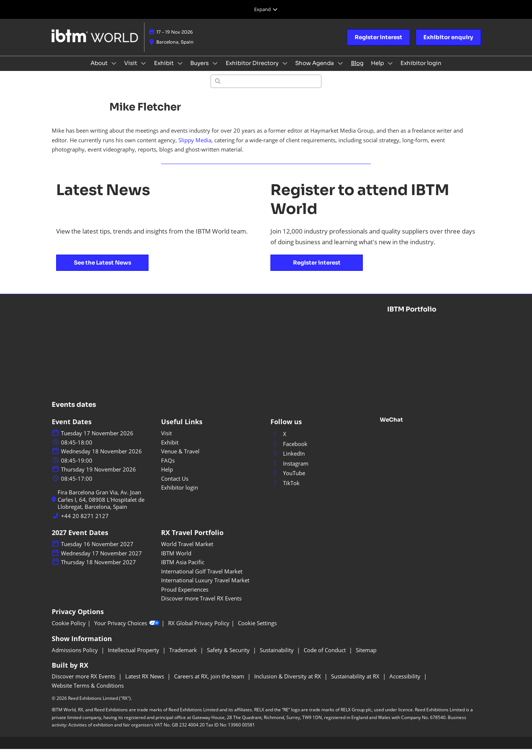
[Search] (266, 88)
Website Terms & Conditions (88, 692)
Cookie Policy (69, 630)
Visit (131, 70)
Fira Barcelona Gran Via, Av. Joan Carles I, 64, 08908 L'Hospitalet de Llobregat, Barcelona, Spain (101, 507)
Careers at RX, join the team (210, 683)
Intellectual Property (134, 657)
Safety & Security (229, 657)
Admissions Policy (76, 657)
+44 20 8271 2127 (85, 523)
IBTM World (176, 560)
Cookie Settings (257, 630)
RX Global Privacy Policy (199, 630)
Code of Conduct (325, 657)
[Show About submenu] (114, 70)
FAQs (168, 467)
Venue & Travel (180, 458)
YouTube (288, 480)
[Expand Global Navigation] (266, 9)
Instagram (289, 470)
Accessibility (406, 683)
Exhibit (164, 70)
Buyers (200, 70)
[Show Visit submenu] (143, 70)
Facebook (289, 451)
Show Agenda (315, 70)
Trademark (184, 657)
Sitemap (366, 657)
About (100, 70)
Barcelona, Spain (175, 49)
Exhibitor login (421, 70)
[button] (378, 44)
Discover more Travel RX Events (201, 605)
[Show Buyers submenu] (215, 70)
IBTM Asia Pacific (183, 569)
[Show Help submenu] (390, 70)
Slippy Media (195, 147)
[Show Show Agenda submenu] (340, 70)
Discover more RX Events (84, 683)
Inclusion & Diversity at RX (288, 683)
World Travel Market (187, 551)
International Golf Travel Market (202, 578)
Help (378, 70)
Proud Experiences (185, 596)
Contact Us (175, 486)
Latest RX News (145, 683)
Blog (357, 70)
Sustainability (277, 657)
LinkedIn (288, 460)
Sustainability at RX (356, 683)
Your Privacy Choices (127, 630)
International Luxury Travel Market (205, 587)
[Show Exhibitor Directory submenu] (285, 70)
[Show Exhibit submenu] (180, 70)
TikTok (285, 490)
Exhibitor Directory (253, 70)
